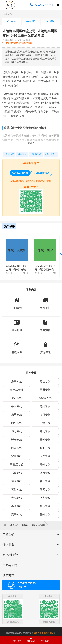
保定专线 (17, 398)
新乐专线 (45, 506)
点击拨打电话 (17, 43)
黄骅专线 (17, 489)
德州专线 (45, 514)
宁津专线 (45, 423)
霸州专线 (45, 440)
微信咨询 (30, 641)
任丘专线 (45, 481)
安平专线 (17, 514)
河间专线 (45, 489)
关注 (50, 21)
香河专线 (45, 473)
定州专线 (17, 456)
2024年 (12, 21)
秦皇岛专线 (17, 390)
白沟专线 (17, 448)
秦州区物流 (36, 154)
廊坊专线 (17, 415)
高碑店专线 (17, 465)
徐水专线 (17, 406)
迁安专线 (17, 440)
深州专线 (45, 465)
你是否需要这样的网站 (43, 633)
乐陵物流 (9, 154)
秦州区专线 (51, 154)
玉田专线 (45, 390)
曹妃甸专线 (45, 398)
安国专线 (45, 456)
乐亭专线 (17, 381)
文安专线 (45, 498)
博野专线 (17, 431)
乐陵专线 (7, 14)
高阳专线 (45, 415)
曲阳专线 (17, 423)
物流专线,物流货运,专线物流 (19, 633)
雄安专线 (45, 448)
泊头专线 (17, 481)
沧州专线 (45, 406)
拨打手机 (17, 640)
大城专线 (17, 498)
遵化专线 (45, 431)
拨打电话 (45, 640)
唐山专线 (45, 381)
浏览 (31, 21)
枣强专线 (17, 506)
